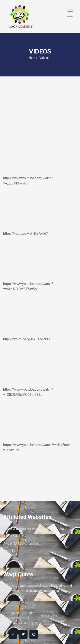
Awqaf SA (10, 536)
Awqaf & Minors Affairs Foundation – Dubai (34, 529)
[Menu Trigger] (70, 9)
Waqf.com (10, 558)
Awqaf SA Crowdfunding (20, 544)
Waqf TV (9, 551)
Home (33, 58)
